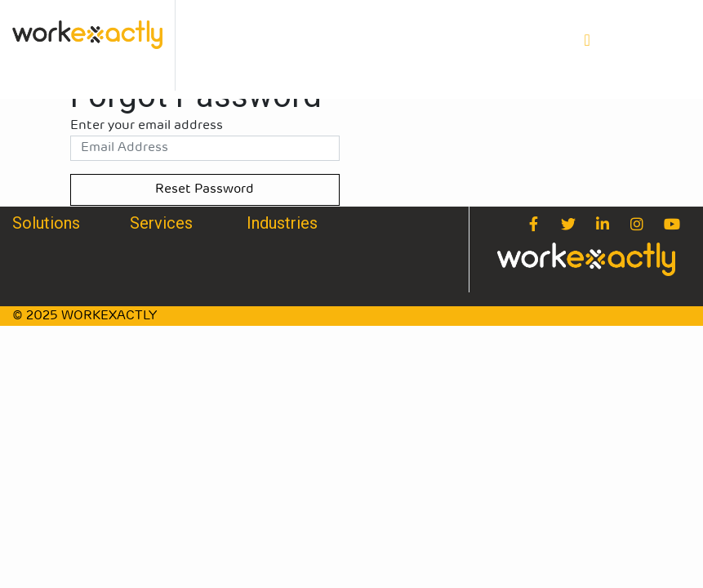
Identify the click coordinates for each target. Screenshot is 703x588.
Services (161, 223)
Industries (282, 223)
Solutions (46, 223)
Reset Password (205, 189)
